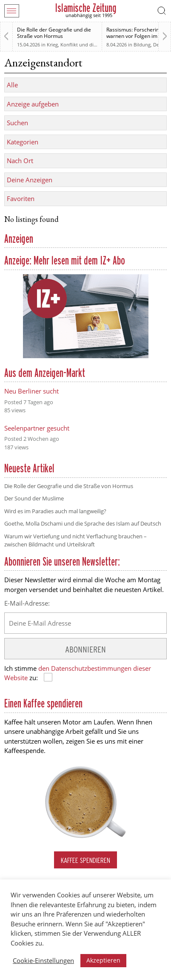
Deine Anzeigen (30, 180)
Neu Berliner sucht (31, 391)
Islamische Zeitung (86, 8)
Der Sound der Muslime (34, 498)
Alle (12, 85)
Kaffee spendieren (85, 860)
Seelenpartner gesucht (37, 428)
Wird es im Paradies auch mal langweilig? (55, 511)
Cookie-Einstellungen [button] (43, 960)
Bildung (142, 45)
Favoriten (21, 198)
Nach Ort (20, 161)
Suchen (17, 123)
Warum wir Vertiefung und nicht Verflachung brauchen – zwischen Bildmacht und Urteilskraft (76, 540)
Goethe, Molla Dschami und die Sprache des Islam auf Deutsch (83, 523)
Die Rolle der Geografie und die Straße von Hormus (54, 33)
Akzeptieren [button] (103, 960)
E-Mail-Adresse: (27, 603)
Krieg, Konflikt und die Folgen (80, 45)
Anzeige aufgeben (33, 104)
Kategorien (23, 142)
